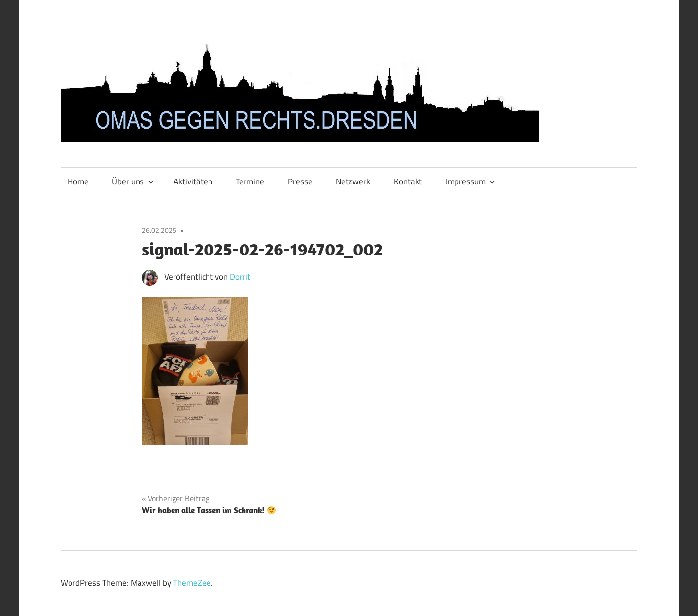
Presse (300, 181)
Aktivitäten (193, 181)
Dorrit (240, 277)
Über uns (133, 181)
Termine (250, 181)
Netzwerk (353, 181)
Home (78, 181)
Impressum (471, 181)
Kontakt (408, 181)
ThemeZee (192, 583)
